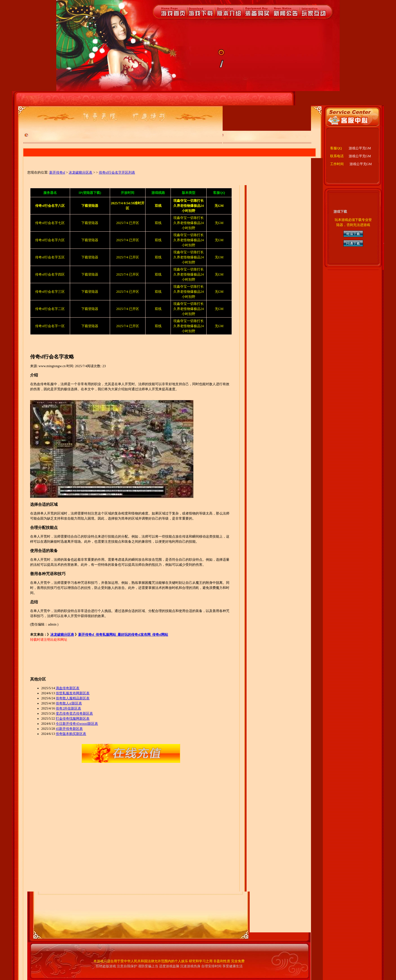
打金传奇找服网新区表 (73, 719)
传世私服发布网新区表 (73, 693)
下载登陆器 (90, 223)
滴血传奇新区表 (68, 688)
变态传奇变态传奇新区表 (74, 713)
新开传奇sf (57, 172)
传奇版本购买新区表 (71, 734)
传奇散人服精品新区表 (73, 698)
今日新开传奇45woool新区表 (77, 724)
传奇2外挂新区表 (68, 708)
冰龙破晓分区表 (80, 172)
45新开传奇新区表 (69, 729)
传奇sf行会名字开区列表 (117, 172)
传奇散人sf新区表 (69, 703)
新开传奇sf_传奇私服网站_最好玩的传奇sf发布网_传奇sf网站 (123, 635)
